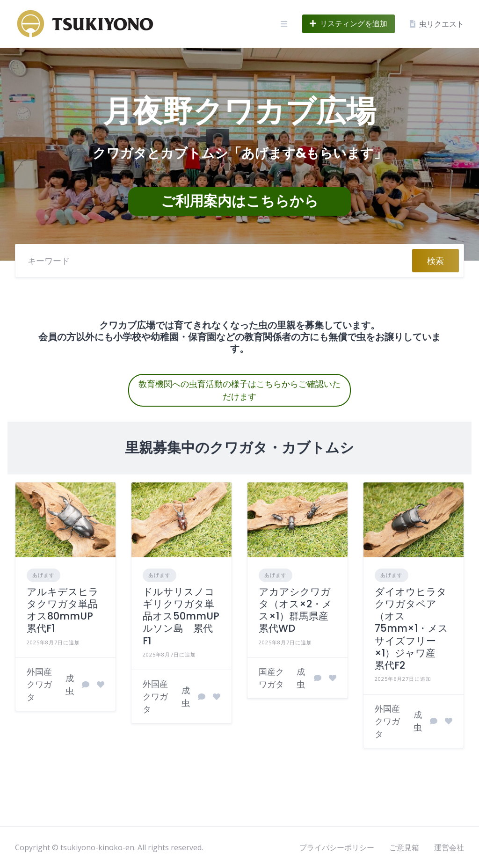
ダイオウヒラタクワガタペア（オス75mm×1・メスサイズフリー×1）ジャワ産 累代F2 (411, 629)
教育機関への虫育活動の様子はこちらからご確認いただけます (239, 390)
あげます (44, 575)
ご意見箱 (404, 847)
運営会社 (449, 847)
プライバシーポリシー (337, 847)
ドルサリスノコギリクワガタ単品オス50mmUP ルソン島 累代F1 (186, 616)
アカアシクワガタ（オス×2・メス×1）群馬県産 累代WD (298, 610)
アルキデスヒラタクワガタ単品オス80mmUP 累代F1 (65, 610)
